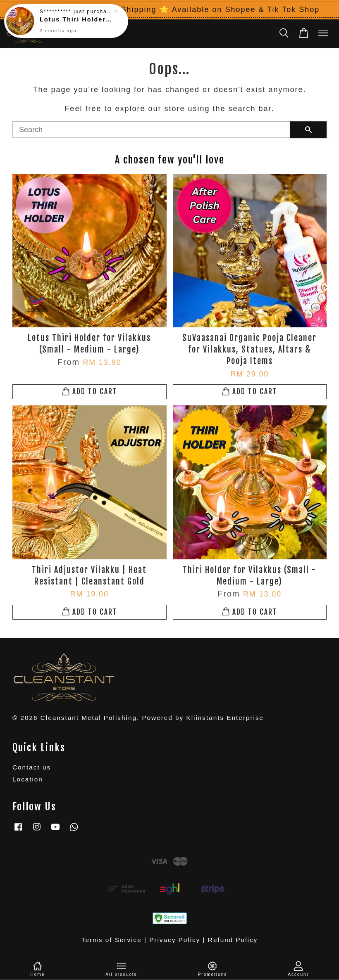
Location (28, 779)
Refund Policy (233, 940)
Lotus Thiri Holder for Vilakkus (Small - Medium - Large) (76, 13)
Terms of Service (112, 940)
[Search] (151, 130)
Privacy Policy (175, 940)
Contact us (32, 767)
